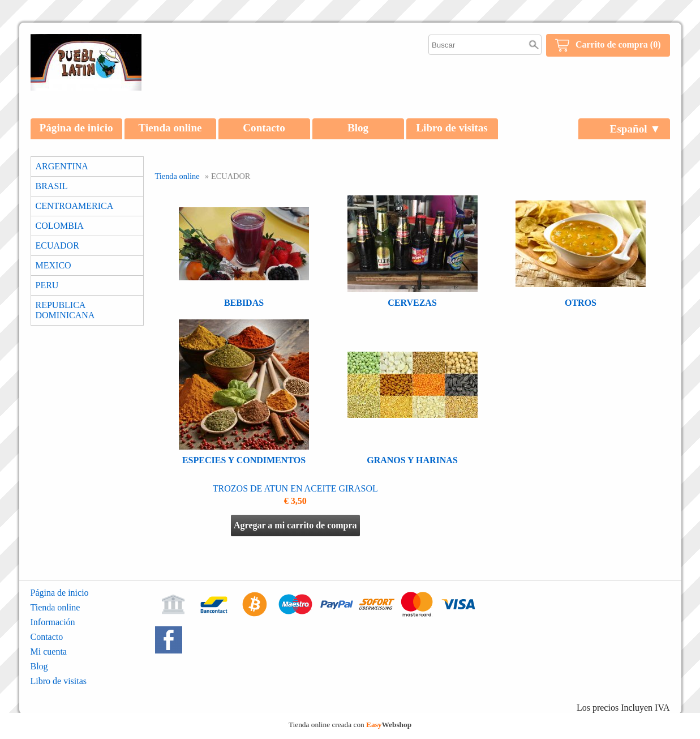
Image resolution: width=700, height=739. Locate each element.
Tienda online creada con (350, 725)
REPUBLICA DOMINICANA (65, 310)
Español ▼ (635, 129)
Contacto (264, 128)
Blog (358, 128)
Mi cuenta (49, 652)
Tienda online (170, 128)
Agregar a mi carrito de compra (295, 525)
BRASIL (52, 186)
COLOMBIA (60, 226)
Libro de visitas (452, 128)
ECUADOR (57, 245)
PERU (47, 285)
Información (53, 622)
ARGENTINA (62, 166)
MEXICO (53, 265)
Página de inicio (76, 128)
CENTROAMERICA (75, 206)
